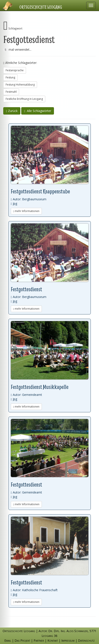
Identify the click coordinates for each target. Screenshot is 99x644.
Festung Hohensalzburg (20, 85)
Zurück (12, 111)
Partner (39, 640)
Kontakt (53, 640)
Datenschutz (86, 640)
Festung (10, 77)
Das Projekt (22, 640)
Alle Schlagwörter (38, 111)
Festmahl (11, 92)
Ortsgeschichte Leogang (41, 7)
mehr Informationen (26, 211)
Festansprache (15, 70)
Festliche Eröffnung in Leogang (24, 99)
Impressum (68, 640)
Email (8, 640)
